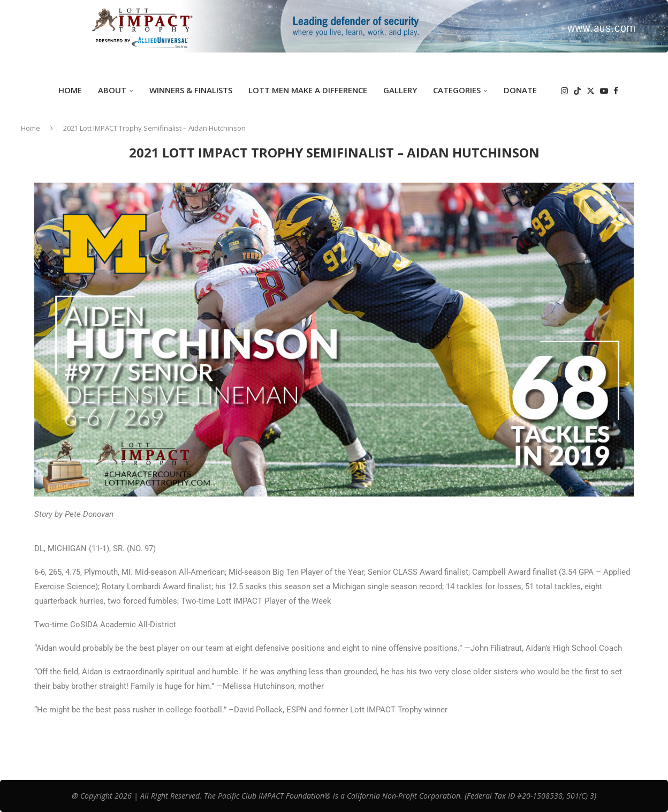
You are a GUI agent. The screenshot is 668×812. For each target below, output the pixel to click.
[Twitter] (591, 91)
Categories (457, 90)
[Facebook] (616, 91)
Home (70, 90)
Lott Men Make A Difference (308, 90)
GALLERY (400, 90)
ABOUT (112, 90)
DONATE (520, 90)
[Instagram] (564, 91)
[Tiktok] (577, 91)
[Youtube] (604, 91)
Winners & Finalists (191, 90)
